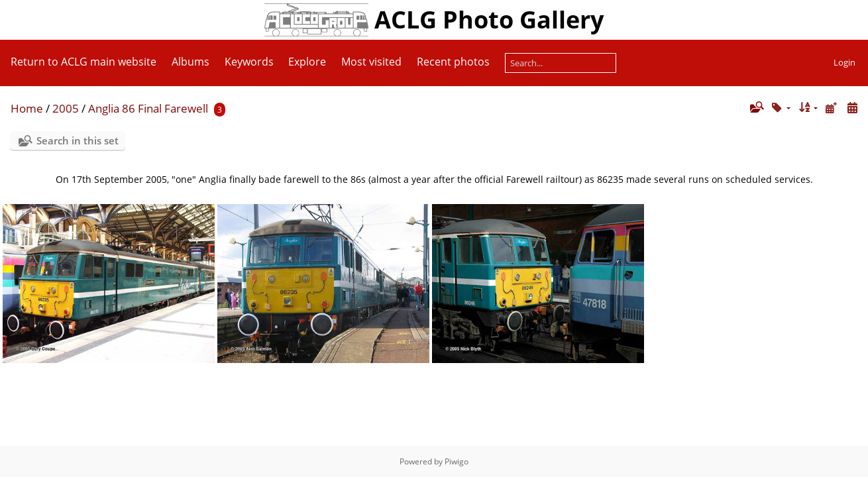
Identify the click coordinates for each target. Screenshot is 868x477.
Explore (307, 62)
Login (844, 62)
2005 (66, 108)
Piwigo (457, 461)
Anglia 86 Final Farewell (148, 108)
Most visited (371, 62)
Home (27, 108)
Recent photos (453, 62)
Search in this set (78, 140)
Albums (190, 62)
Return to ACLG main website (83, 62)
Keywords (249, 62)
